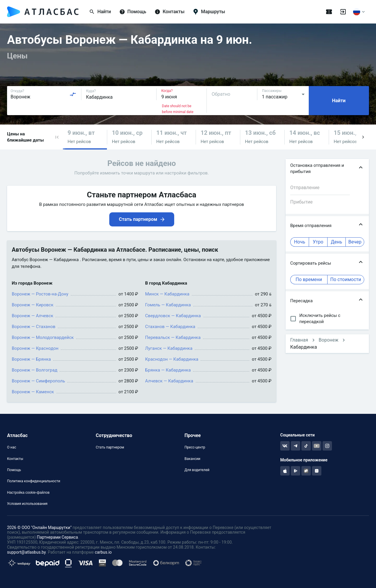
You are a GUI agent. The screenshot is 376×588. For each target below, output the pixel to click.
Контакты (15, 459)
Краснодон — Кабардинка (172, 359)
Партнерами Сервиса (57, 537)
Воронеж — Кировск (33, 305)
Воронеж (329, 340)
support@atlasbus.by (26, 552)
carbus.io (103, 552)
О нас (12, 447)
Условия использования (27, 504)
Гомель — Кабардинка (168, 305)
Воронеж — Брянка (31, 359)
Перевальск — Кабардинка (173, 337)
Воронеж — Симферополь (38, 381)
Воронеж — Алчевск (32, 316)
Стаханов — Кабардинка (170, 327)
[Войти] (343, 12)
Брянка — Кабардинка (168, 370)
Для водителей (197, 470)
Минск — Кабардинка (167, 294)
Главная (299, 340)
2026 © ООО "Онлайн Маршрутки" (39, 527)
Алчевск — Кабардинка (169, 381)
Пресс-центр (195, 447)
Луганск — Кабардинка (169, 348)
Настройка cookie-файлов (28, 493)
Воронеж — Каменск (33, 392)
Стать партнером (110, 447)
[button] (57, 137)
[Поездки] (329, 12)
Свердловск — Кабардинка (173, 316)
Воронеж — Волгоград (35, 370)
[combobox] (43, 94)
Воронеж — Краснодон (35, 348)
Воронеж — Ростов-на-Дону (40, 294)
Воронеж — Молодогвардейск (43, 337)
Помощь (14, 470)
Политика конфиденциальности (34, 481)
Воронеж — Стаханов (34, 327)
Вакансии (192, 459)
